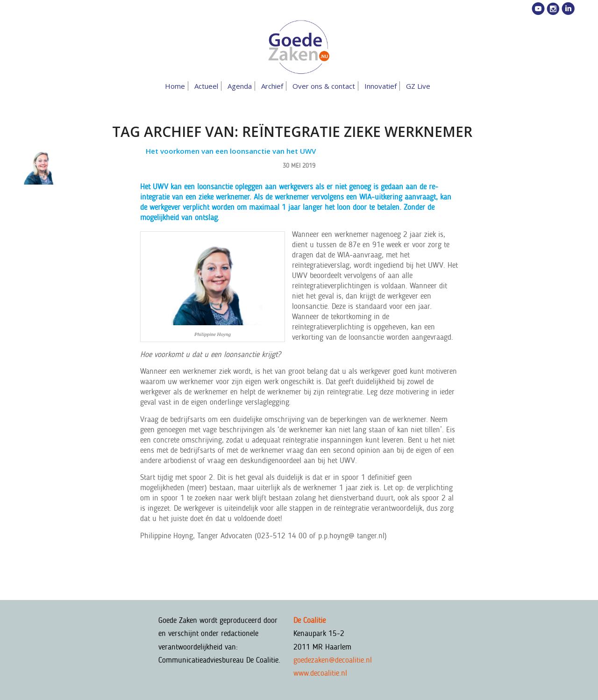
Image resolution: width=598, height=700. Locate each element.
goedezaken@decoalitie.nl (333, 660)
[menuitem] (177, 86)
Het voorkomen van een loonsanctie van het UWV (231, 151)
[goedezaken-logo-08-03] (299, 47)
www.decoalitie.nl (320, 673)
